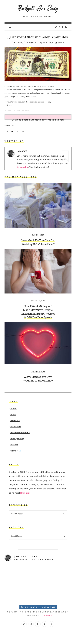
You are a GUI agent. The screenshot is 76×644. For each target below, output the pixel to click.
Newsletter (16, 426)
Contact (14, 451)
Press (13, 414)
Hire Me (14, 445)
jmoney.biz (23, 167)
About (13, 408)
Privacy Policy (17, 439)
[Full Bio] (25, 493)
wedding (18, 43)
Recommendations (20, 433)
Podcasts (15, 421)
